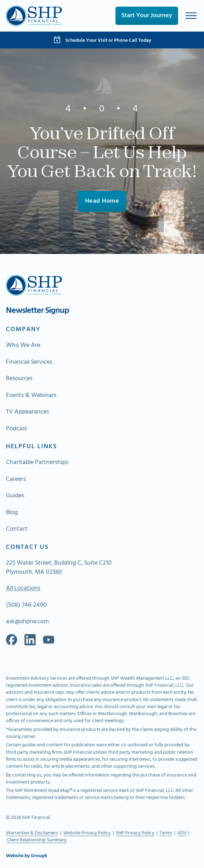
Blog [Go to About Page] (12, 513)
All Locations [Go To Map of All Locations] (23, 588)
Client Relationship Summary (37, 840)
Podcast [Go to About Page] (17, 429)
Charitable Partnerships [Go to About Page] (37, 463)
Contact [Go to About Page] (17, 529)
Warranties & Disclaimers (32, 833)
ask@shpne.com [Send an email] (27, 622)
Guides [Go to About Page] (15, 496)
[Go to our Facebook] (12, 640)
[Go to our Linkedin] (30, 640)
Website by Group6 (26, 856)
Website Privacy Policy (87, 833)
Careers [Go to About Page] (16, 479)
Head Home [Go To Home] (102, 201)
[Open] (191, 16)
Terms (166, 833)
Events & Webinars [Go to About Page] (31, 396)
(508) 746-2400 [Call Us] (26, 605)
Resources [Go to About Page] (19, 379)
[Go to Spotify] (49, 640)
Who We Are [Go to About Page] (23, 345)
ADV (182, 833)
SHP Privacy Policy (135, 833)
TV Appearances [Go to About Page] (27, 412)
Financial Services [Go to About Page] (29, 362)
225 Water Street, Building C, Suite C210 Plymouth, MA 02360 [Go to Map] (59, 568)
